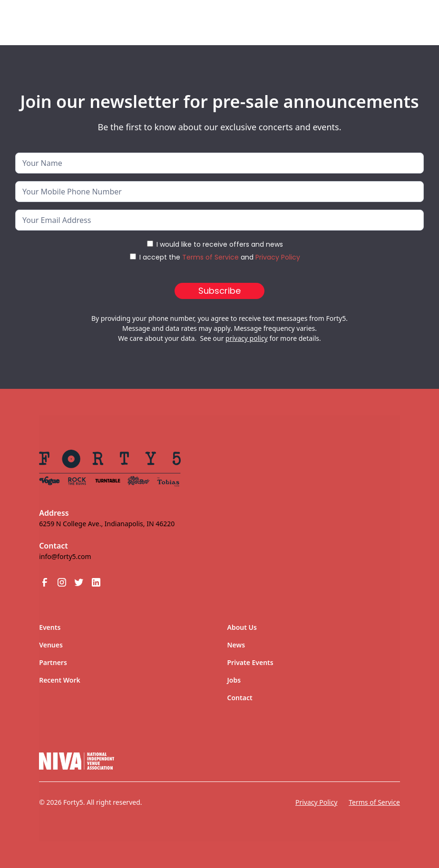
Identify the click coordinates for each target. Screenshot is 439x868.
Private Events (250, 662)
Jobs (234, 680)
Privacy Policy (278, 257)
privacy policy (247, 338)
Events (50, 627)
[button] (403, 19)
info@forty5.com (65, 556)
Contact (240, 698)
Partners (53, 662)
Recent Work (60, 680)
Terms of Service (210, 257)
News (236, 645)
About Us (242, 627)
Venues (51, 645)
